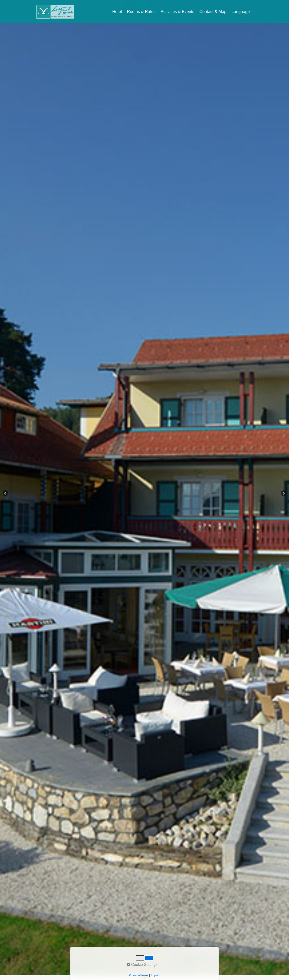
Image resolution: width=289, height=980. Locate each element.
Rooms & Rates (141, 12)
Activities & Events (178, 12)
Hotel (117, 12)
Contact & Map (213, 12)
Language (241, 12)
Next (283, 494)
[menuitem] (117, 12)
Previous (6, 494)
